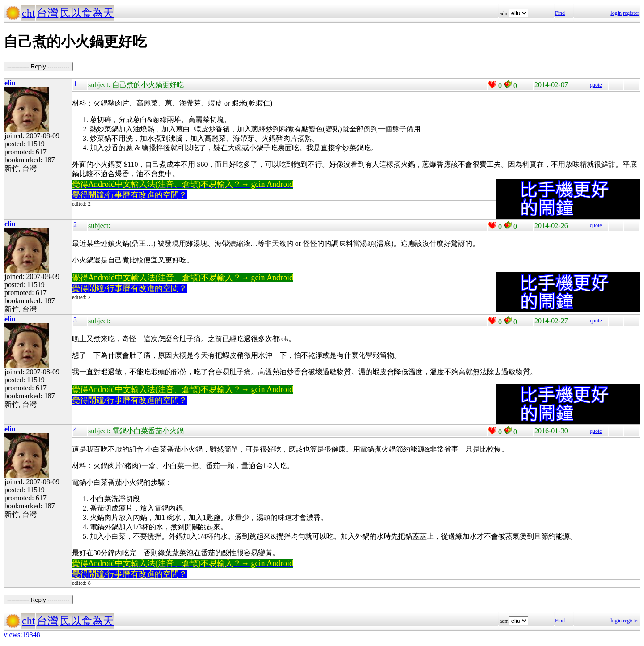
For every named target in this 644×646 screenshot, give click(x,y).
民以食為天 (87, 13)
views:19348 (22, 635)
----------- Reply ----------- (38, 66)
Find (560, 13)
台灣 (47, 13)
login (616, 13)
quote (596, 85)
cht (28, 13)
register (631, 13)
